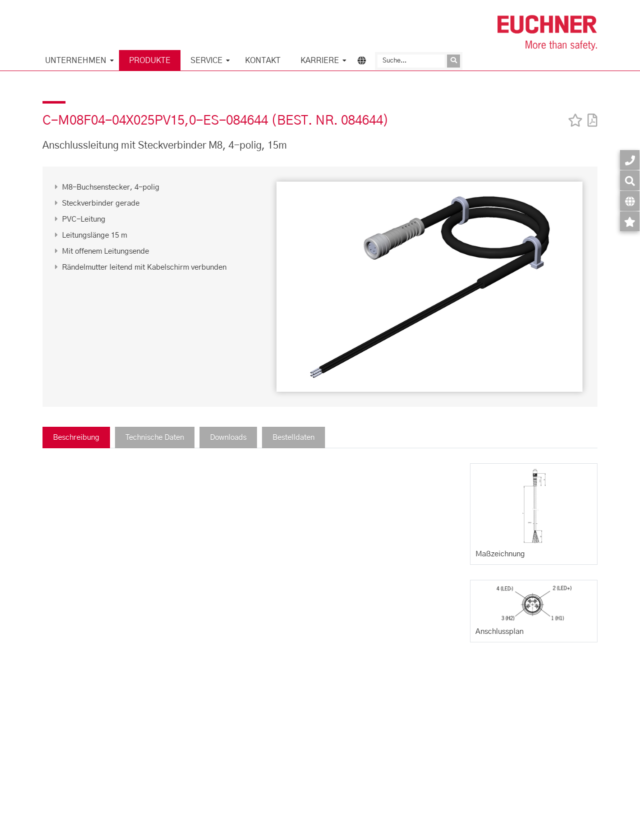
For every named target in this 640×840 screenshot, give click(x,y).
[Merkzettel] (630, 221)
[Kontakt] (630, 160)
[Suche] (411, 61)
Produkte (150, 61)
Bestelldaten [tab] (293, 438)
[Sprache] (630, 201)
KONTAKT (263, 61)
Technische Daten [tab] (155, 438)
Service (206, 61)
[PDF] (590, 114)
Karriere (320, 61)
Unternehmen (76, 61)
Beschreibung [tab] (76, 438)
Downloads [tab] (228, 438)
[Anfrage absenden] (453, 61)
